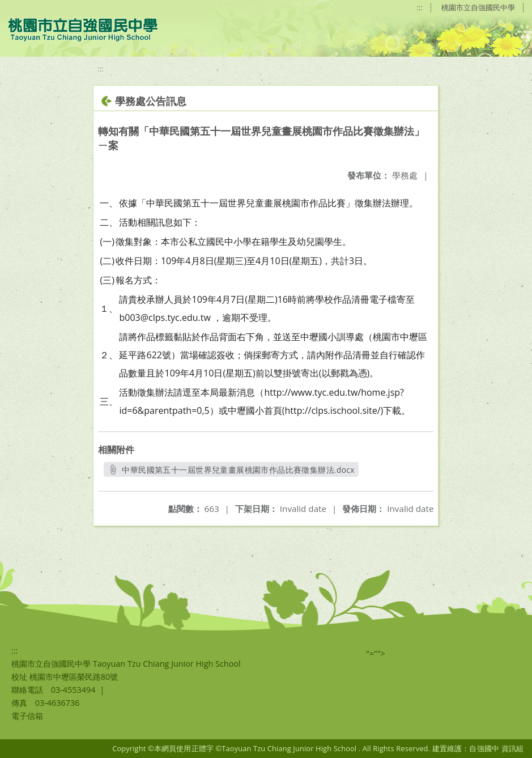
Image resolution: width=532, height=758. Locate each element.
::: (420, 7)
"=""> (376, 653)
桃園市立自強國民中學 (478, 7)
